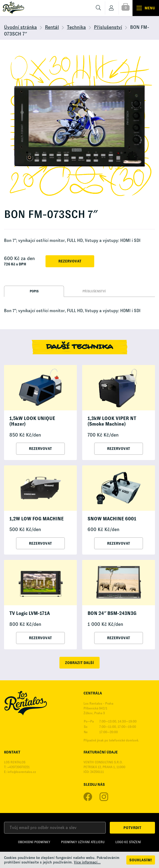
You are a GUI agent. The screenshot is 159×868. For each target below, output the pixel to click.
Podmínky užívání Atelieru (83, 842)
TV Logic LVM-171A (30, 613)
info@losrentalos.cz (22, 772)
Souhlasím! (141, 860)
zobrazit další (79, 663)
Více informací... (87, 862)
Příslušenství (108, 27)
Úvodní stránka (20, 27)
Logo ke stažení (128, 842)
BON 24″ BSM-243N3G (112, 613)
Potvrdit (132, 828)
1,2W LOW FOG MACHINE (37, 519)
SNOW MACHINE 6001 (112, 519)
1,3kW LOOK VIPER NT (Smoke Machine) (112, 421)
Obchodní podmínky (34, 842)
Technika (76, 27)
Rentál (52, 27)
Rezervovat (70, 261)
